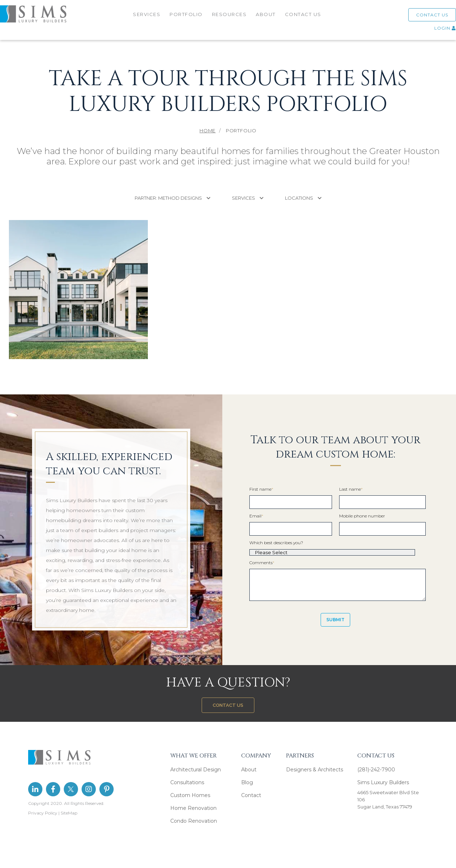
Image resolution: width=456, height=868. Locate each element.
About (249, 770)
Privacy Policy (43, 813)
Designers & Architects (315, 770)
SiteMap (69, 813)
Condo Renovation (194, 821)
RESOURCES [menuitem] (230, 17)
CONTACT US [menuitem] (304, 17)
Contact (251, 795)
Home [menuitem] (208, 131)
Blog (247, 782)
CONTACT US (423, 17)
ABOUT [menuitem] (266, 17)
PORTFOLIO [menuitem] (187, 17)
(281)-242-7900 (376, 770)
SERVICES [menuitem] (147, 17)
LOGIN (436, 30)
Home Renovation (193, 808)
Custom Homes (190, 795)
